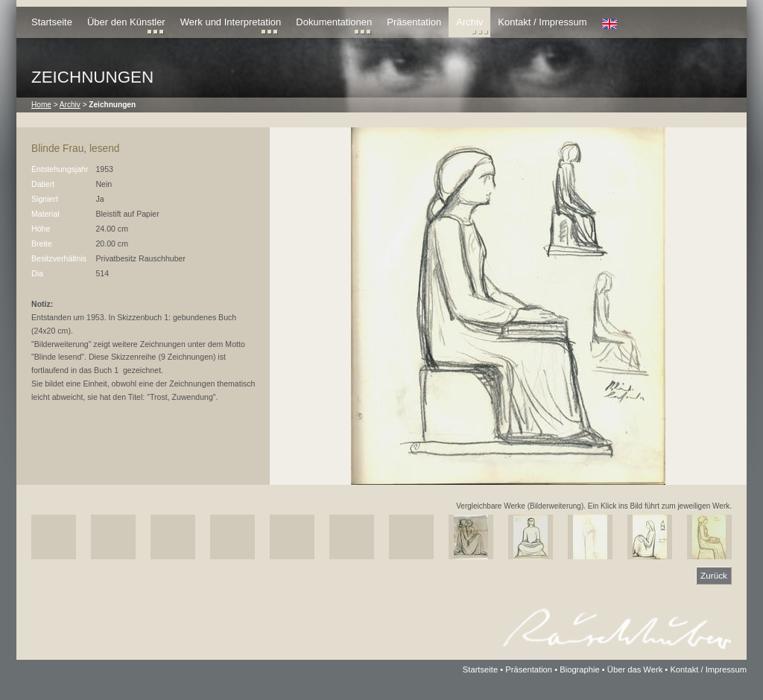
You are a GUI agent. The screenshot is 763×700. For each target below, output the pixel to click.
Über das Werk (635, 669)
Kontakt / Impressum (542, 22)
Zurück (714, 575)
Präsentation (414, 22)
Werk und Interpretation (231, 22)
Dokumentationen (334, 22)
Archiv (469, 22)
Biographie (580, 669)
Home (41, 105)
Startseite (52, 22)
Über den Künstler (126, 22)
